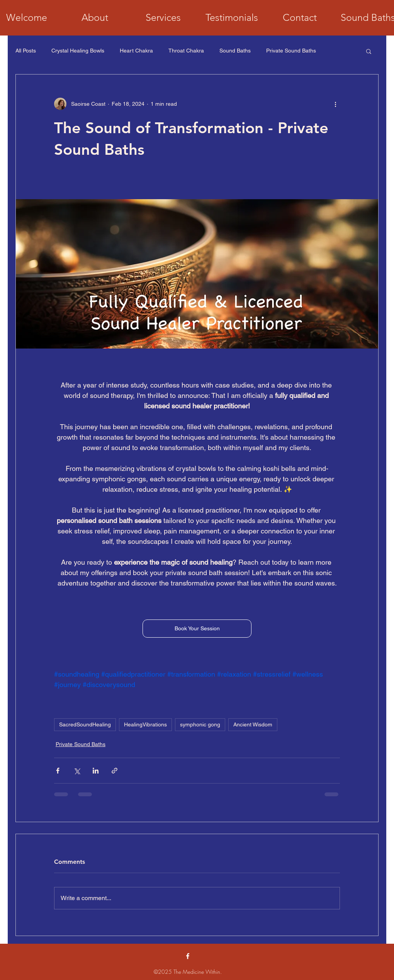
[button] (369, 51)
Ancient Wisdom (253, 724)
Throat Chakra (186, 51)
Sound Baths (235, 51)
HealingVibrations (145, 724)
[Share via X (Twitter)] (77, 771)
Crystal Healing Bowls (78, 51)
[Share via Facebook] (58, 771)
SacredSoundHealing (85, 724)
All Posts (26, 51)
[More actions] (335, 104)
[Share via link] (115, 771)
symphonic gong (200, 724)
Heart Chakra (136, 51)
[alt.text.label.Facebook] (188, 956)
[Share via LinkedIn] (96, 771)
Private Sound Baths (291, 51)
